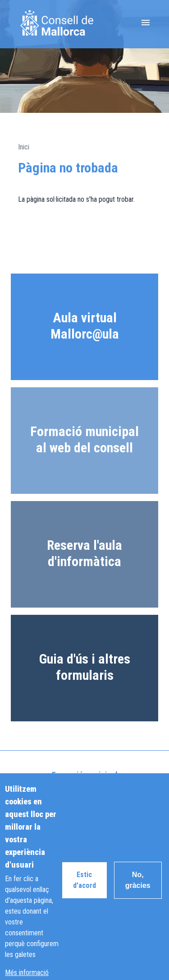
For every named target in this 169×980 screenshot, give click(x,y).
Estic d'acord (84, 892)
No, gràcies (138, 892)
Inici (24, 147)
